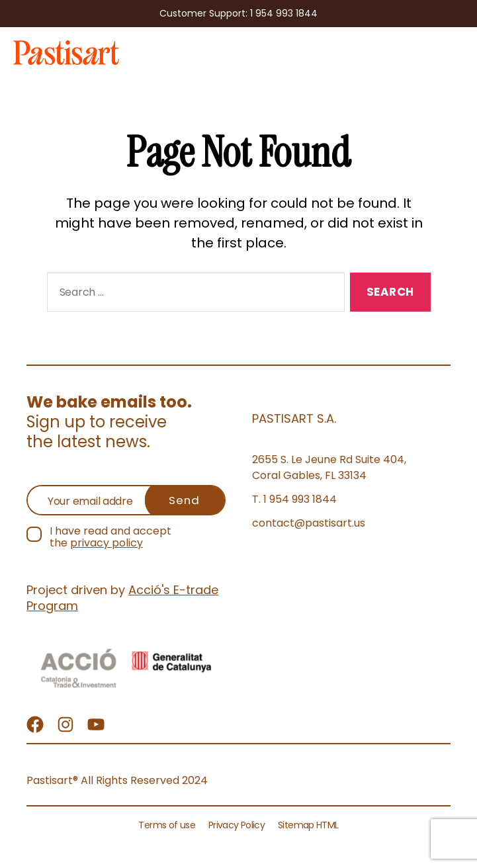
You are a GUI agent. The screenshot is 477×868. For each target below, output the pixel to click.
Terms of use (167, 825)
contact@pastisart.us (309, 523)
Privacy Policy (237, 825)
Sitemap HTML (308, 825)
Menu (455, 50)
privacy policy (107, 543)
